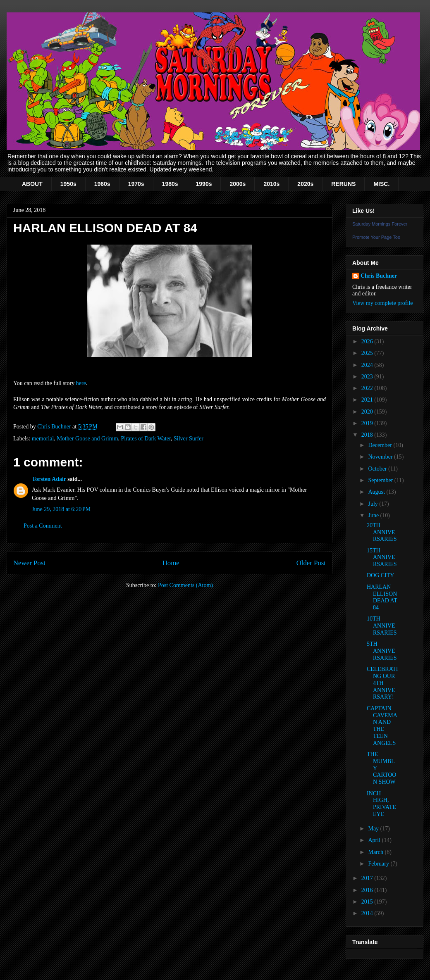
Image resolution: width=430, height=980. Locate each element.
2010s (271, 184)
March (376, 852)
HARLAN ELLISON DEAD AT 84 (382, 597)
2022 (368, 388)
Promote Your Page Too (376, 237)
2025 (368, 353)
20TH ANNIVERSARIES (382, 532)
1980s (170, 184)
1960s (102, 184)
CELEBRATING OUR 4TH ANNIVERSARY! (382, 683)
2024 (368, 365)
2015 (368, 902)
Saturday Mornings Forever (380, 224)
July (374, 504)
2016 (368, 890)
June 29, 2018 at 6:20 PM (61, 509)
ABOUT (32, 184)
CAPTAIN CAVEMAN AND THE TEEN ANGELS (382, 726)
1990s (204, 184)
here (81, 383)
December (381, 445)
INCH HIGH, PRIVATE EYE (381, 804)
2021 (368, 400)
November (381, 457)
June (374, 515)
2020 (368, 412)
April (375, 840)
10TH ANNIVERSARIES (382, 626)
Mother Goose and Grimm (87, 439)
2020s (305, 184)
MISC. (381, 184)
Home (171, 563)
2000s (238, 184)
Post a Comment (43, 526)
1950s (68, 184)
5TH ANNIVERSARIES (382, 651)
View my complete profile (383, 303)
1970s (136, 184)
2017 (368, 878)
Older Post (311, 563)
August (377, 492)
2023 (368, 377)
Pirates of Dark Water (146, 439)
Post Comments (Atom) (185, 585)
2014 (368, 913)
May (374, 829)
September (381, 480)
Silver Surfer (189, 439)
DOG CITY (381, 575)
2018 (368, 435)
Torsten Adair (49, 479)
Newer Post (29, 563)
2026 (368, 341)
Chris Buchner (379, 276)
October (378, 469)
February (379, 864)
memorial (43, 439)
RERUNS (343, 184)
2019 (368, 423)
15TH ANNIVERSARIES (382, 558)
